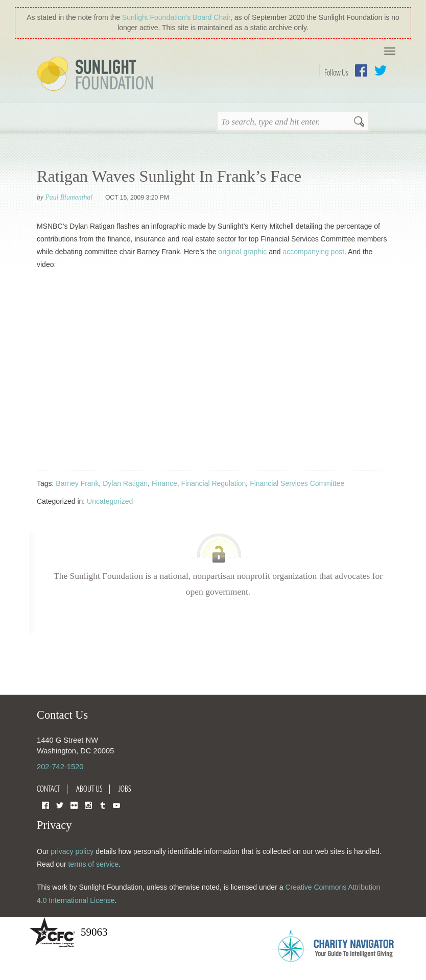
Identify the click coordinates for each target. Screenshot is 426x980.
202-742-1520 (60, 767)
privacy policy (72, 851)
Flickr (74, 805)
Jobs (125, 789)
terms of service (93, 864)
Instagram (88, 805)
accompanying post (313, 252)
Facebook (361, 70)
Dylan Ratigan (125, 483)
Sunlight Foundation (97, 75)
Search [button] (359, 122)
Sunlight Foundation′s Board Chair (176, 17)
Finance (164, 483)
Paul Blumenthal (69, 197)
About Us (89, 789)
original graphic (242, 252)
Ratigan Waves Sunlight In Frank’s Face (169, 176)
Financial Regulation (214, 483)
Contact (49, 789)
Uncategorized (110, 501)
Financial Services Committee (297, 483)
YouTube (116, 805)
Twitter (381, 70)
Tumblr (103, 805)
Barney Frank (77, 483)
